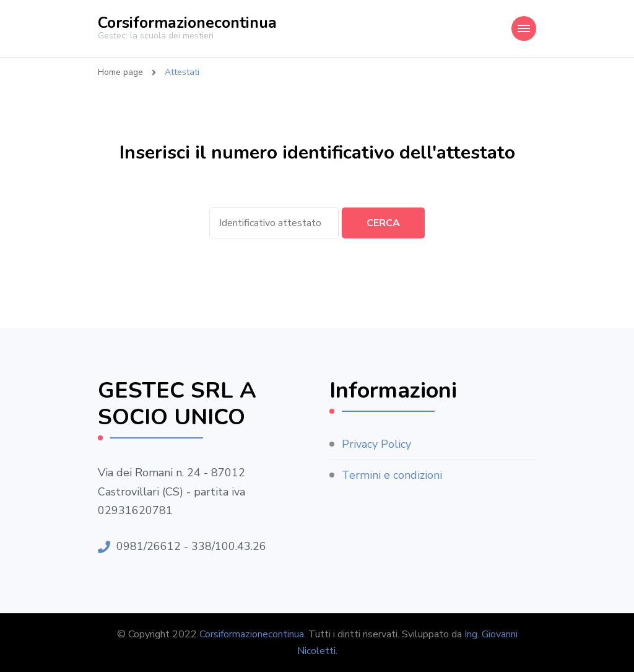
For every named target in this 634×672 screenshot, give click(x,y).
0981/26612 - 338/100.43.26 (191, 546)
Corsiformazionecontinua (187, 23)
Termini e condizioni (392, 475)
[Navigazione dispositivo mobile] (524, 28)
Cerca (383, 223)
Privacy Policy (376, 444)
